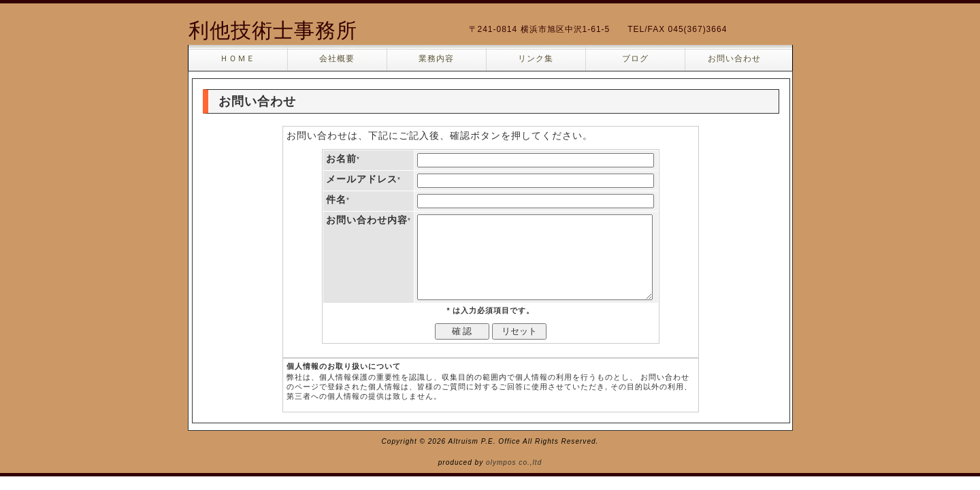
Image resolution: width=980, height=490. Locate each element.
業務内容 (436, 59)
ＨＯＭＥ (238, 59)
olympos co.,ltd (514, 462)
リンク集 (536, 59)
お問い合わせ (734, 59)
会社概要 (337, 59)
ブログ (635, 59)
